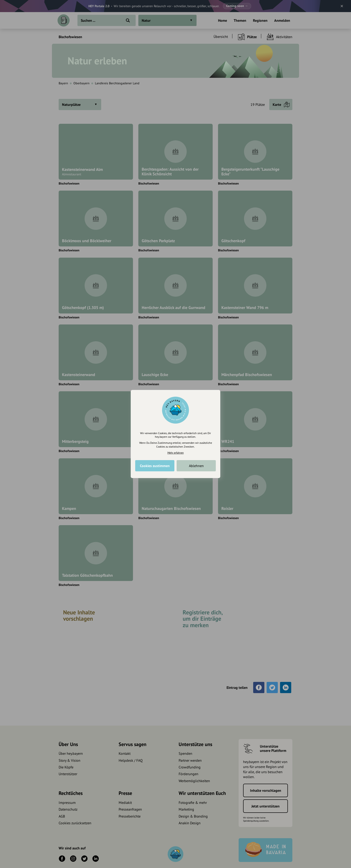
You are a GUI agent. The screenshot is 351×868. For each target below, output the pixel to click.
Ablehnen (196, 466)
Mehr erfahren (176, 453)
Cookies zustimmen (155, 466)
